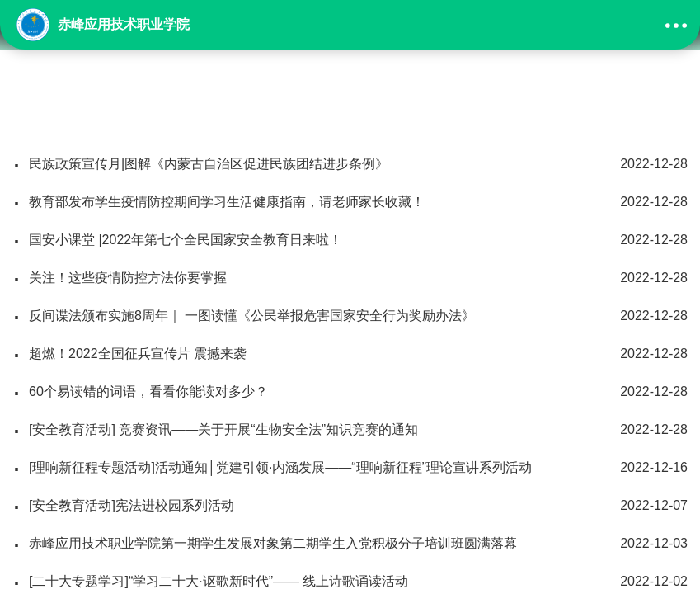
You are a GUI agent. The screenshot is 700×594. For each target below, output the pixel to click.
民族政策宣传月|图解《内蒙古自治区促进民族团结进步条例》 (350, 164)
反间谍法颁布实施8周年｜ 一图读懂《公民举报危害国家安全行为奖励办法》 (350, 316)
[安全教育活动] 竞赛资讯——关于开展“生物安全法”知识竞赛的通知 (350, 430)
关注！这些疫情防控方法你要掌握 (350, 278)
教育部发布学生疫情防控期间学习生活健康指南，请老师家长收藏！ (350, 202)
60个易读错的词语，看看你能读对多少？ (350, 392)
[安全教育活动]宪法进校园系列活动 (350, 506)
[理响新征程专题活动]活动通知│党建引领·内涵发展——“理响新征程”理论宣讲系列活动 (350, 468)
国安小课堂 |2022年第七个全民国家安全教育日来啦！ (350, 240)
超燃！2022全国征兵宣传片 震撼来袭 (350, 354)
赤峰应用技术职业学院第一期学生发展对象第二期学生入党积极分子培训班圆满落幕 (350, 544)
